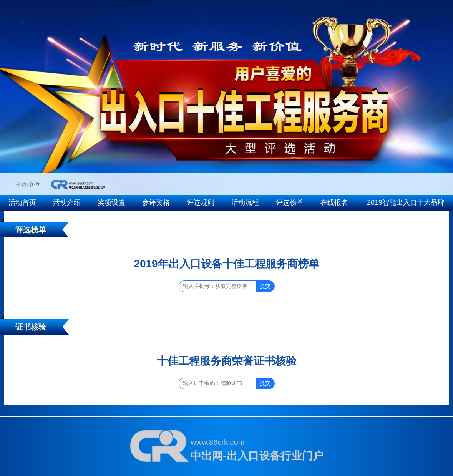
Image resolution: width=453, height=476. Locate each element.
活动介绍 (67, 202)
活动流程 (245, 202)
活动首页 (22, 202)
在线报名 (334, 202)
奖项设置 (111, 202)
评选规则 (201, 202)
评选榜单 (290, 202)
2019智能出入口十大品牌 (406, 202)
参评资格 (156, 202)
